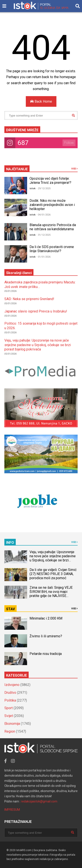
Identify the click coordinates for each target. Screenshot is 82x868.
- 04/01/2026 (44, 215)
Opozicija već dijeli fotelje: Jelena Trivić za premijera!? (50, 181)
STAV (10, 609)
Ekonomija (12, 724)
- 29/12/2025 (44, 188)
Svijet (9, 716)
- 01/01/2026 (44, 257)
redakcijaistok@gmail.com (39, 801)
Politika (10, 700)
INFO (10, 543)
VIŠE (74, 169)
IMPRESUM (12, 810)
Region (10, 731)
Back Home (41, 101)
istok (32, 188)
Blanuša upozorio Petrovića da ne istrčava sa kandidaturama (53, 227)
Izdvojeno (12, 685)
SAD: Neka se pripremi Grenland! (29, 299)
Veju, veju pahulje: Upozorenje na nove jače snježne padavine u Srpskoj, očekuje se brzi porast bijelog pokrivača (38, 345)
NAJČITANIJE (17, 169)
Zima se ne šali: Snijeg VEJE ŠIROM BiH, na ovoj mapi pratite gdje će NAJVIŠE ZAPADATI (51, 594)
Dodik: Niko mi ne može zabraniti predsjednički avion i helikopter (52, 205)
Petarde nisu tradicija (46, 654)
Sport (9, 708)
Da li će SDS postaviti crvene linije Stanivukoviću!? (52, 249)
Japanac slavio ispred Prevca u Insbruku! (36, 311)
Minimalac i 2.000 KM (46, 618)
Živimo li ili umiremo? (46, 636)
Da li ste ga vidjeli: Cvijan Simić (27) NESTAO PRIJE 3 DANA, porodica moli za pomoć (53, 574)
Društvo (10, 693)
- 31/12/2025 (44, 235)
